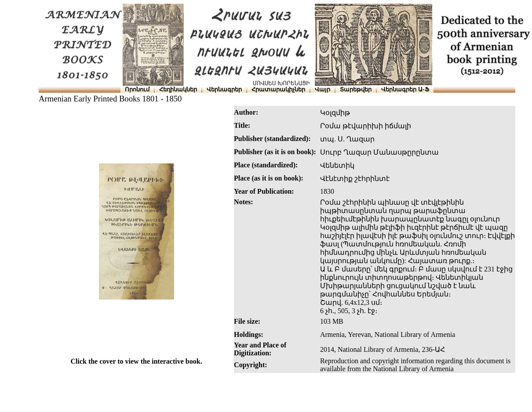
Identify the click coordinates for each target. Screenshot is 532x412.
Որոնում (137, 89)
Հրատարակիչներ (278, 89)
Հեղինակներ (178, 89)
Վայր (322, 89)
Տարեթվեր (356, 89)
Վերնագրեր (224, 89)
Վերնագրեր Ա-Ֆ (405, 89)
